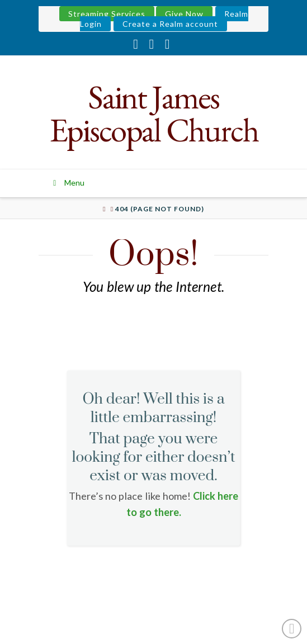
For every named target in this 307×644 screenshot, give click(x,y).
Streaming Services (107, 14)
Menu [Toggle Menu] (67, 183)
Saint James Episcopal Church (154, 113)
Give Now (184, 14)
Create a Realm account (170, 24)
